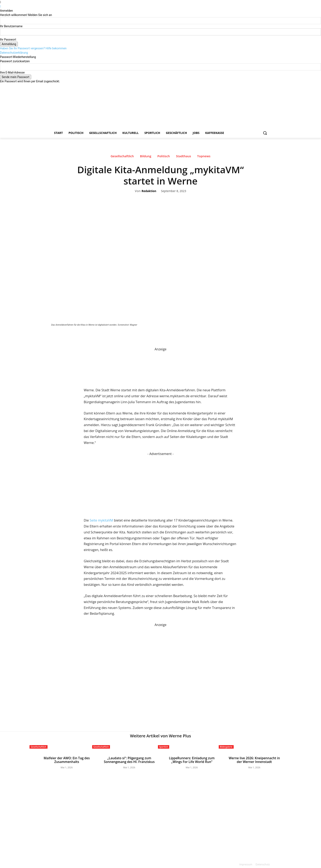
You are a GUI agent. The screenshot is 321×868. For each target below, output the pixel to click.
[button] (265, 133)
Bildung (146, 157)
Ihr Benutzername (11, 26)
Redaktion (149, 191)
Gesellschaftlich (122, 157)
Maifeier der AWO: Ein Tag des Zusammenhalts (67, 760)
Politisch (164, 157)
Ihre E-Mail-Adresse (12, 72)
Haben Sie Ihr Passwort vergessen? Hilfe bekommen (33, 48)
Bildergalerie (226, 747)
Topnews (204, 157)
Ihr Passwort (8, 40)
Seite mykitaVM (101, 520)
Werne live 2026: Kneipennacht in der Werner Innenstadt (254, 760)
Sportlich (164, 747)
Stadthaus (184, 157)
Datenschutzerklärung (14, 53)
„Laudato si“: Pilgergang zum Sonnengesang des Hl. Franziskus (129, 760)
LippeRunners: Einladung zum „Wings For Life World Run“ (192, 760)
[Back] (1, 6)
